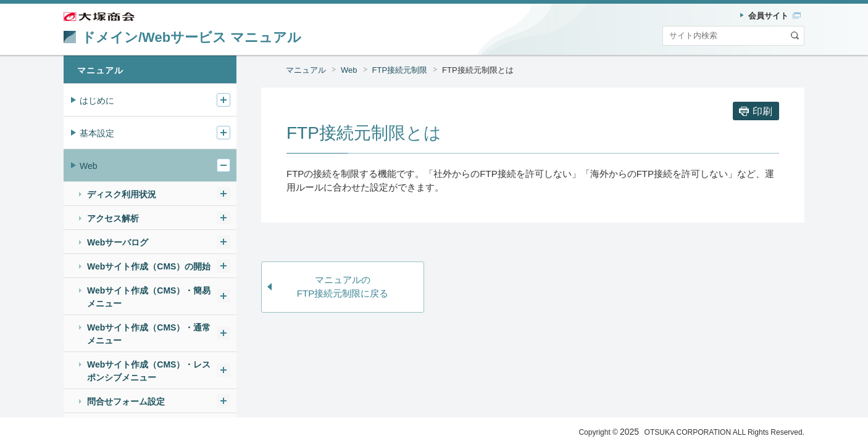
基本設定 (97, 133)
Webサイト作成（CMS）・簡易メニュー (149, 297)
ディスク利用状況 (122, 194)
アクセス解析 (113, 218)
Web (349, 70)
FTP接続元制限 (400, 70)
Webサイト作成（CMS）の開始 (149, 266)
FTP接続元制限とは (478, 70)
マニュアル (306, 70)
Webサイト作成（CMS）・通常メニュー (149, 334)
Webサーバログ (118, 242)
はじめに (97, 101)
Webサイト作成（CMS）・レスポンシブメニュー (149, 371)
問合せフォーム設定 (126, 401)
